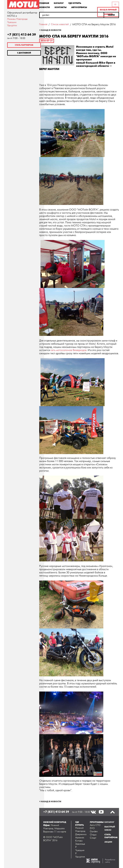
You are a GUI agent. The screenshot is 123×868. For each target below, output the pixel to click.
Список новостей (60, 24)
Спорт (93, 838)
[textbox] (72, 15)
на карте (62, 832)
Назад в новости (51, 30)
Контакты (61, 7)
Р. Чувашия (80, 849)
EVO (92, 828)
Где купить (75, 3)
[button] (112, 15)
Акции (108, 842)
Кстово (79, 841)
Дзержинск (81, 834)
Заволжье (80, 844)
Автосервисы (79, 7)
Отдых (93, 835)
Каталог (59, 3)
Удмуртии (12, 25)
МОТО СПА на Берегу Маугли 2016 (94, 24)
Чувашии (12, 22)
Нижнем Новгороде (17, 19)
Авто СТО (95, 825)
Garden (94, 832)
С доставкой (24, 53)
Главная (44, 3)
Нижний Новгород (80, 830)
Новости (45, 7)
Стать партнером (24, 45)
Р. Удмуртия (80, 855)
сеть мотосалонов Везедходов (68, 350)
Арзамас (80, 838)
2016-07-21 (47, 41)
